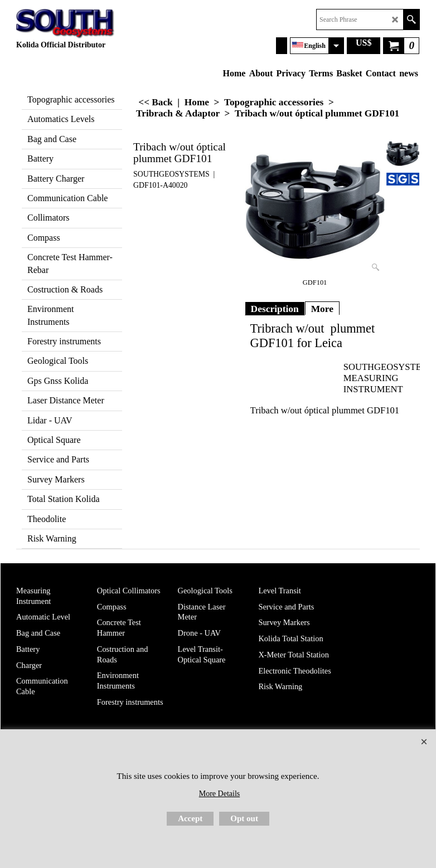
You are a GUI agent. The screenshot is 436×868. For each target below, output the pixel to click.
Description (275, 309)
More (322, 309)
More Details (219, 794)
